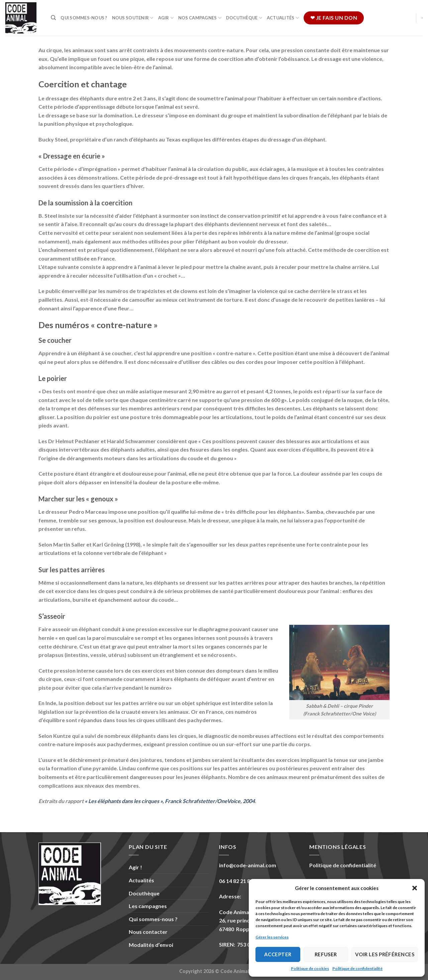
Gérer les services (272, 937)
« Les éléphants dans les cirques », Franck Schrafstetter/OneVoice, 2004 (170, 801)
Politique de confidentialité (357, 968)
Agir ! (135, 867)
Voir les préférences (385, 954)
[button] (415, 888)
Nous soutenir (133, 18)
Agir (166, 18)
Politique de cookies (310, 968)
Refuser (326, 954)
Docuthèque (244, 18)
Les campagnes (148, 906)
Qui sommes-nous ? (84, 18)
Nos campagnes (200, 18)
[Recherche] (53, 18)
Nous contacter (148, 932)
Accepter (278, 954)
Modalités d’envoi (151, 945)
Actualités (283, 18)
